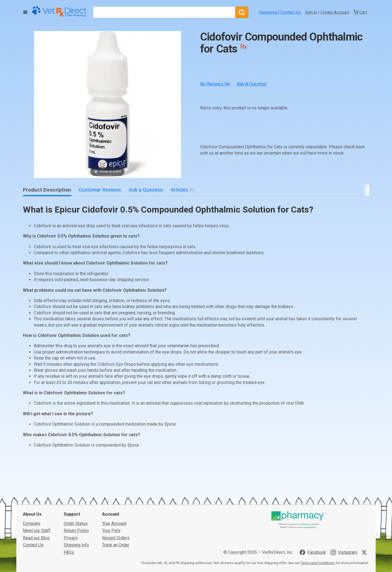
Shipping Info (76, 545)
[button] (108, 104)
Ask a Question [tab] (146, 190)
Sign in (311, 12)
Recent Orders (116, 538)
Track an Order (116, 545)
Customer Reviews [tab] (100, 190)
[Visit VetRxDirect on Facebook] (313, 552)
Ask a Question (252, 84)
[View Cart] (360, 12)
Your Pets (111, 531)
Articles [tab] (183, 190)
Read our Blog (36, 538)
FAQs (69, 552)
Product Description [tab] (47, 190)
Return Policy (76, 531)
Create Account (335, 12)
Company (32, 523)
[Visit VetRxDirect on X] (365, 552)
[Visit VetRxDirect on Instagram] (344, 552)
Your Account (114, 523)
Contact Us (291, 12)
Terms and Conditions (318, 563)
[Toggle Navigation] (25, 12)
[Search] (242, 12)
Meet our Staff (37, 531)
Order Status (76, 523)
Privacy (71, 538)
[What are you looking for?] (164, 12)
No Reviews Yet (215, 84)
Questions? (269, 12)
